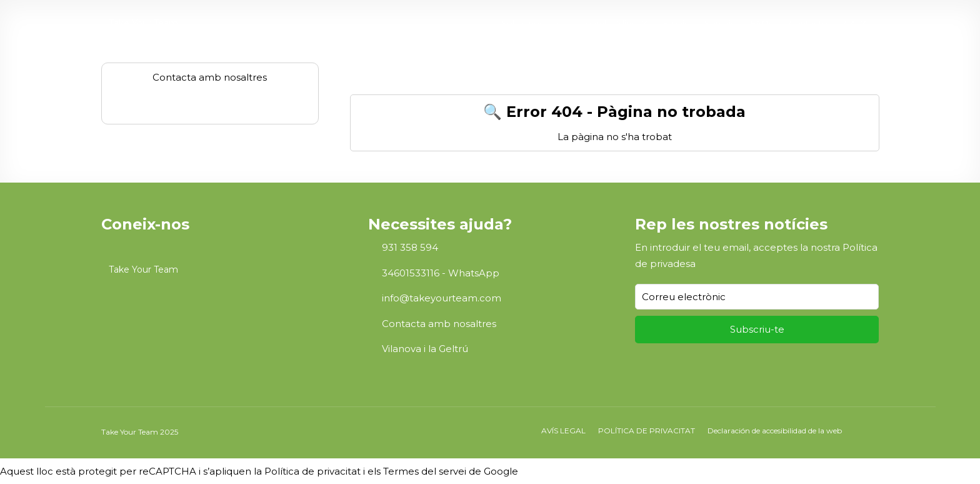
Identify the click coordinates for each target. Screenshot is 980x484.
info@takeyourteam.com (442, 298)
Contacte (808, 23)
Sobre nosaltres (533, 23)
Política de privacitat (312, 471)
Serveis (719, 23)
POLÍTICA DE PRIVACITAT (647, 431)
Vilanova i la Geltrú (425, 349)
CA (850, 23)
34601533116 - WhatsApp (441, 273)
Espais (676, 23)
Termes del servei (425, 471)
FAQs (762, 23)
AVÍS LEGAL (563, 431)
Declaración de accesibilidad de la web (775, 431)
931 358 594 (410, 247)
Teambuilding (609, 23)
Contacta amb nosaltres (439, 324)
